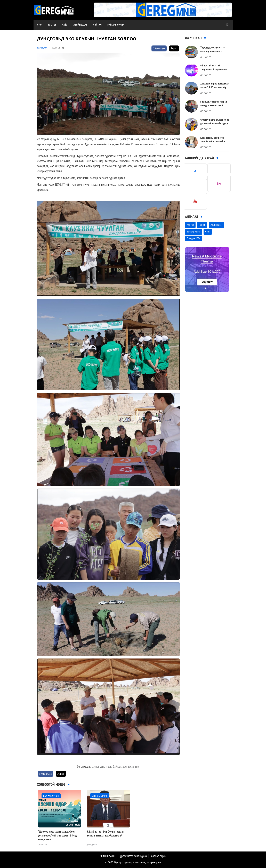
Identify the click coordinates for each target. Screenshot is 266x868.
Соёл (65, 25)
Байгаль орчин (116, 25)
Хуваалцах (159, 48)
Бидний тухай (107, 856)
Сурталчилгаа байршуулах (133, 856)
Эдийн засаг (80, 25)
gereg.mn (42, 48)
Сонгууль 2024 (194, 238)
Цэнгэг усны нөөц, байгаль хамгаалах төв (116, 766)
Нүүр (40, 25)
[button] (161, 14)
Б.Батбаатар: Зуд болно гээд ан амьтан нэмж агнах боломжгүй (105, 833)
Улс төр (52, 25)
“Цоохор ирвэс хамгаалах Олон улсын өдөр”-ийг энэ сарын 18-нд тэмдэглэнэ (57, 835)
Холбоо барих (159, 856)
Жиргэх (174, 48)
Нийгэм (97, 25)
